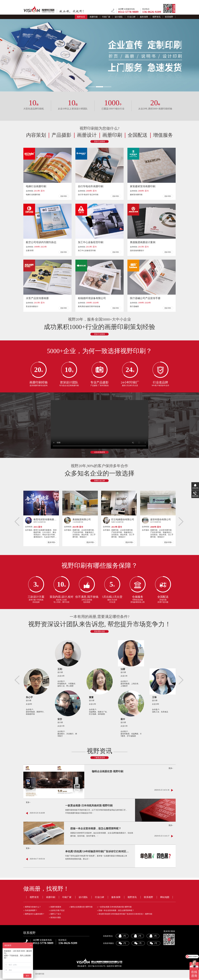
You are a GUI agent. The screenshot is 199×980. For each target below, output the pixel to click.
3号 (153, 936)
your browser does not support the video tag (99, 424)
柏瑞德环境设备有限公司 (92, 298)
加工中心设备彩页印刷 (91, 242)
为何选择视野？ (31, 910)
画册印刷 (94, 17)
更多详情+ (64, 196)
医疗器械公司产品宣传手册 (145, 298)
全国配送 (138, 135)
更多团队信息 (99, 631)
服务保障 (144, 17)
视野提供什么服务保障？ (35, 914)
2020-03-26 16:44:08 (37, 813)
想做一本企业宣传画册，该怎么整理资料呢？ (96, 828)
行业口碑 (131, 17)
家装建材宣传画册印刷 (143, 186)
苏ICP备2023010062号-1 (97, 966)
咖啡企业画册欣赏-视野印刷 (108, 771)
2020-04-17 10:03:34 (37, 859)
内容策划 (36, 135)
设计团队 (119, 17)
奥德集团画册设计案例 (143, 242)
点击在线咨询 (99, 452)
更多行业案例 (99, 141)
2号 (138, 936)
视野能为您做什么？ (33, 907)
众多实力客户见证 (57, 910)
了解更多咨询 (99, 758)
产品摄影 (61, 135)
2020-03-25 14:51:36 (162, 790)
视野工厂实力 (56, 914)
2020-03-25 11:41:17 (162, 836)
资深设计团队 (56, 918)
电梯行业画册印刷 (36, 186)
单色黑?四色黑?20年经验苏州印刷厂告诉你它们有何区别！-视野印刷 (97, 851)
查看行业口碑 (99, 481)
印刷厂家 (106, 17)
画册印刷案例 (56, 907)
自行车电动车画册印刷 (91, 186)
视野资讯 (156, 17)
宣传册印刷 (40, 974)
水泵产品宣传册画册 (37, 298)
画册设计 (87, 135)
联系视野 (169, 17)
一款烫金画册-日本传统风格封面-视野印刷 (89, 805)
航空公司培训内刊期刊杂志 (41, 242)
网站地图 (165, 897)
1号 (122, 936)
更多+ (171, 768)
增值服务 (163, 135)
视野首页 (81, 17)
